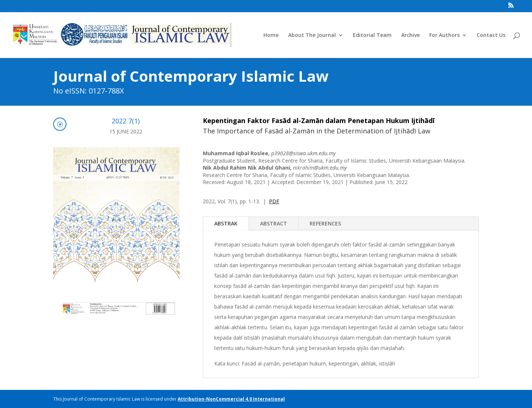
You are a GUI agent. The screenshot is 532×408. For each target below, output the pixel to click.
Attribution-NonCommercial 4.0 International (231, 399)
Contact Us (491, 35)
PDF (274, 201)
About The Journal (312, 35)
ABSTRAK (226, 223)
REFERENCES (325, 223)
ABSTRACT (274, 223)
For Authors (444, 35)
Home (271, 35)
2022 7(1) (126, 121)
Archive (410, 35)
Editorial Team (372, 35)
